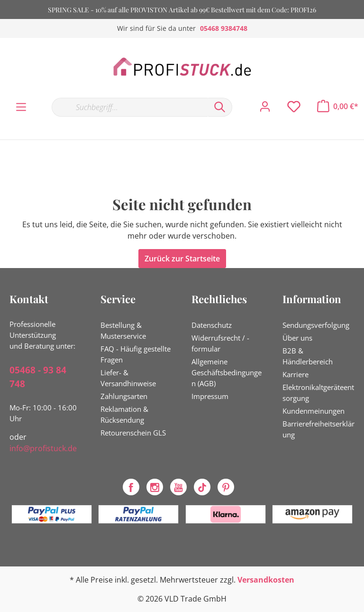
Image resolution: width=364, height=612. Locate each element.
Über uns (297, 338)
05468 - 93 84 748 (38, 377)
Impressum (210, 396)
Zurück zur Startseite (182, 259)
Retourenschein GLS (133, 433)
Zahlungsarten (124, 396)
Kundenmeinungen (314, 411)
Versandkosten (266, 580)
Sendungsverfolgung (316, 325)
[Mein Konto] (265, 107)
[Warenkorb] (338, 106)
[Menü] (21, 107)
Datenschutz (212, 325)
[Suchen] (220, 107)
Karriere (296, 374)
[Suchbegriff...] (130, 107)
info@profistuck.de (43, 448)
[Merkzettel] (294, 107)
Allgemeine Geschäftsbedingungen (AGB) (227, 372)
